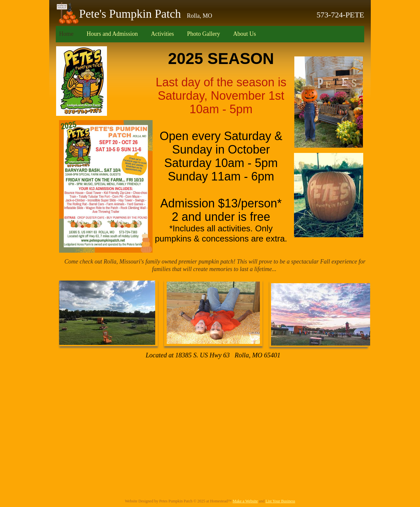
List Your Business (280, 501)
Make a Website (245, 501)
